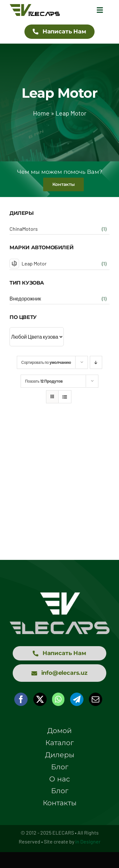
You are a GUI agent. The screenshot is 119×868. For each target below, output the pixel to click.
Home (41, 113)
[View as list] (65, 397)
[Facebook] (21, 699)
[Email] (96, 699)
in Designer (88, 841)
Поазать (44, 381)
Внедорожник (25, 298)
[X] (40, 699)
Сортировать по (46, 362)
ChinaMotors (24, 229)
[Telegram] (77, 699)
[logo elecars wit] (60, 595)
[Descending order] (96, 362)
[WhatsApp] (58, 699)
